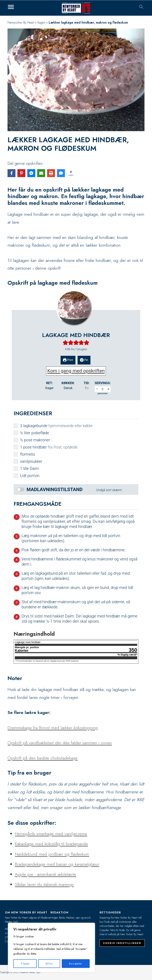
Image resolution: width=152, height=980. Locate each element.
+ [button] (108, 389)
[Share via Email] (41, 173)
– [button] (97, 389)
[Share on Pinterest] (21, 173)
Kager (41, 22)
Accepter (76, 964)
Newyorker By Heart (21, 22)
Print (68, 360)
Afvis (49, 964)
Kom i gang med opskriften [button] (76, 371)
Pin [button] (84, 360)
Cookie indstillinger (122, 943)
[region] (51, 947)
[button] (65, 343)
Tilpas (25, 964)
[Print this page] (51, 173)
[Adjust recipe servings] (103, 389)
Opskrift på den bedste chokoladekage (43, 758)
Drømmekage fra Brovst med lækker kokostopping (53, 728)
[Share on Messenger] (31, 173)
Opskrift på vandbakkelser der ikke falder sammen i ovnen (60, 743)
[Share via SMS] (61, 173)
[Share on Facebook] (11, 173)
